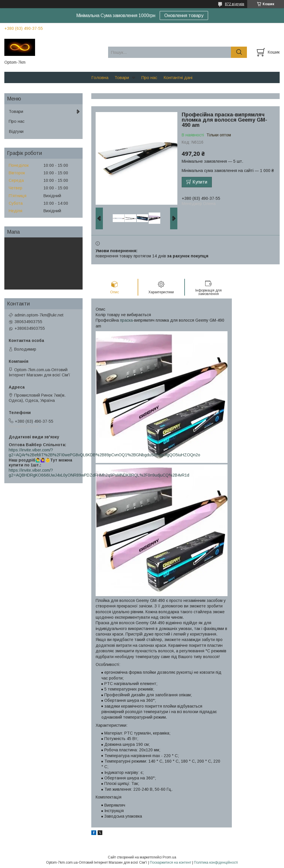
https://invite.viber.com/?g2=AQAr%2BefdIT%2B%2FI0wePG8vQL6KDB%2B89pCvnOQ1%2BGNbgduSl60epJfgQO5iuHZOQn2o (104, 453)
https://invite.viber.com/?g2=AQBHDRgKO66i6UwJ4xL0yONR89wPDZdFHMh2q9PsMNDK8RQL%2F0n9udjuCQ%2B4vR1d (99, 473)
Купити (200, 182)
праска (126, 320)
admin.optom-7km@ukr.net (39, 315)
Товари (122, 77)
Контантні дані (178, 77)
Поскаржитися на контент (171, 862)
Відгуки (16, 131)
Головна (100, 77)
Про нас (149, 77)
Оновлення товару (184, 15)
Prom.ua (169, 857)
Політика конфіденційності (216, 862)
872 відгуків (235, 4)
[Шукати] (239, 52)
